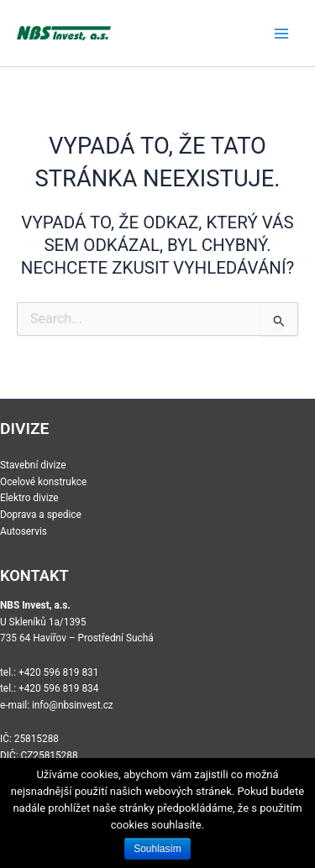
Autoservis (24, 531)
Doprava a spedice (41, 515)
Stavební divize (33, 465)
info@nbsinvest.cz (73, 705)
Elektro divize (29, 498)
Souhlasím (157, 849)
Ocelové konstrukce (43, 482)
